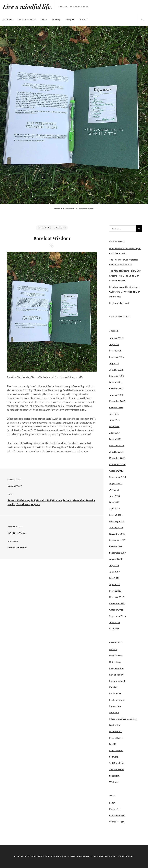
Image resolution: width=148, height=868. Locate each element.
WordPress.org (117, 822)
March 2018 (115, 515)
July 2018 (114, 490)
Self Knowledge (117, 763)
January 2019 (116, 452)
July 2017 (114, 565)
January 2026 (116, 338)
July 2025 (114, 344)
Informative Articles (27, 19)
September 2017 (118, 553)
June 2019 (114, 420)
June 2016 (114, 622)
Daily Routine (54, 500)
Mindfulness (115, 731)
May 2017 (114, 578)
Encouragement (117, 681)
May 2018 (114, 502)
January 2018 (116, 527)
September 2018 (118, 477)
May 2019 (114, 426)
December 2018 (117, 458)
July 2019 (114, 414)
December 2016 (117, 603)
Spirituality (115, 776)
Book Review (69, 209)
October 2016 (116, 610)
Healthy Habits (117, 700)
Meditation (115, 725)
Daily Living (24, 500)
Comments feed (117, 815)
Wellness (114, 782)
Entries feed (115, 809)
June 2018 (114, 496)
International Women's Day (123, 719)
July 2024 (114, 363)
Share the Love (117, 769)
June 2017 (114, 572)
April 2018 (115, 509)
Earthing (68, 500)
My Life (113, 744)
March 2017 (115, 591)
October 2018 (116, 471)
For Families (115, 693)
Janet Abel (46, 228)
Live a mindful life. (28, 6)
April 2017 (115, 584)
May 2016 (114, 629)
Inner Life (114, 712)
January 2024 (116, 370)
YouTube (83, 19)
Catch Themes (125, 856)
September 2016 (118, 616)
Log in (112, 803)
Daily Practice (39, 500)
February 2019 (117, 445)
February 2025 (117, 357)
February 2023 (117, 376)
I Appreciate (115, 706)
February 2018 (117, 521)
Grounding (79, 500)
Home (57, 209)
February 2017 (117, 597)
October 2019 (116, 407)
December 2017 (117, 534)
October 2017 (116, 546)
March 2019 (115, 439)
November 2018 (117, 464)
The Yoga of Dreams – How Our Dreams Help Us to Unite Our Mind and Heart (125, 276)
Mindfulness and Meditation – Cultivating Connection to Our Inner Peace (124, 292)
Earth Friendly (116, 675)
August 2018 (116, 483)
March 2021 (115, 382)
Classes (44, 19)
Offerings (56, 19)
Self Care (114, 757)
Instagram (70, 19)
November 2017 (117, 540)
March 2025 (115, 351)
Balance (12, 500)
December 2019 (117, 401)
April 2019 (115, 433)
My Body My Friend (119, 303)
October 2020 (116, 389)
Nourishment (23, 504)
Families (113, 687)
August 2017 (116, 559)
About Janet (8, 19)
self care (36, 504)
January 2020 (116, 395)
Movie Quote (116, 738)
